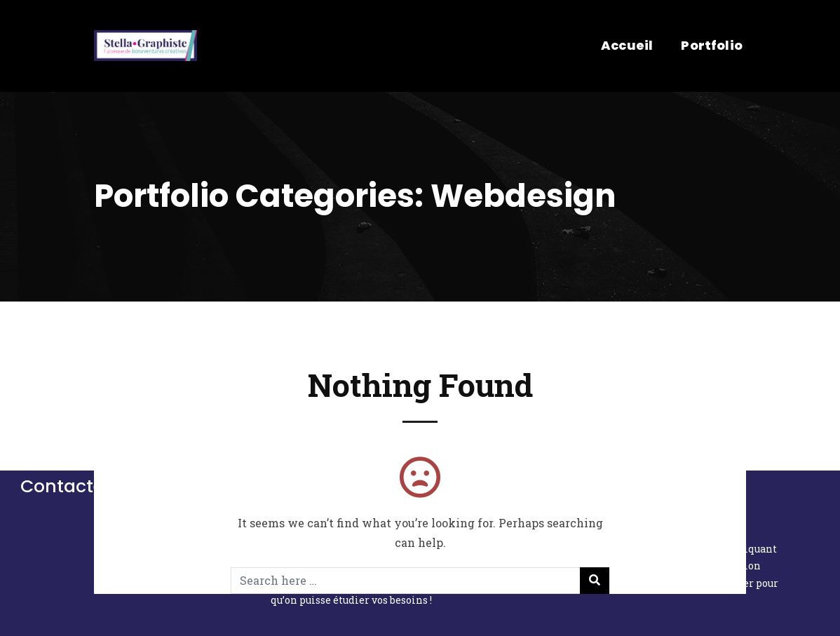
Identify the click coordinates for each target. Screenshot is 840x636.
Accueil (627, 45)
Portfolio (712, 45)
